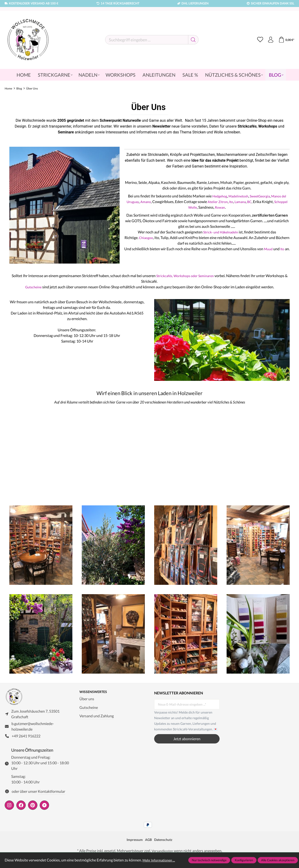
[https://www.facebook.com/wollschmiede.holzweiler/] (21, 808)
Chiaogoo (153, 238)
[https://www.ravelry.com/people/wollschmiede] (44, 808)
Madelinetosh (240, 196)
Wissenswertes (95, 692)
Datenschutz (165, 842)
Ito (248, 202)
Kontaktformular (52, 794)
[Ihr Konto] (269, 40)
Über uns (87, 699)
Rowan (234, 207)
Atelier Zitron (234, 202)
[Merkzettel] (257, 40)
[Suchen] (192, 40)
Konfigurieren (244, 860)
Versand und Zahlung (97, 716)
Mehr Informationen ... (160, 860)
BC (269, 202)
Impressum (133, 842)
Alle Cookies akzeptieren (278, 860)
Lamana (258, 202)
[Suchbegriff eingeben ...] (145, 40)
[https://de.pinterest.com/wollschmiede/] (33, 808)
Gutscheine (34, 287)
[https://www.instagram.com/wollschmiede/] (9, 808)
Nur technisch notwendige (209, 860)
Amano (160, 202)
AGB (148, 842)
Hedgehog (219, 196)
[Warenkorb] (286, 40)
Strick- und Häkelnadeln (221, 232)
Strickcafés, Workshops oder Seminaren (187, 276)
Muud (273, 249)
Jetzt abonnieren (187, 739)
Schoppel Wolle (198, 207)
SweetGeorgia (264, 196)
